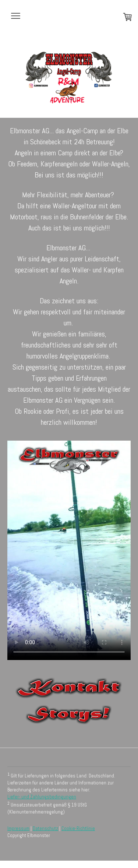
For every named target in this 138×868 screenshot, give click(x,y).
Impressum (18, 828)
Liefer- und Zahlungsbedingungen (42, 797)
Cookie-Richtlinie (78, 828)
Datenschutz (45, 828)
